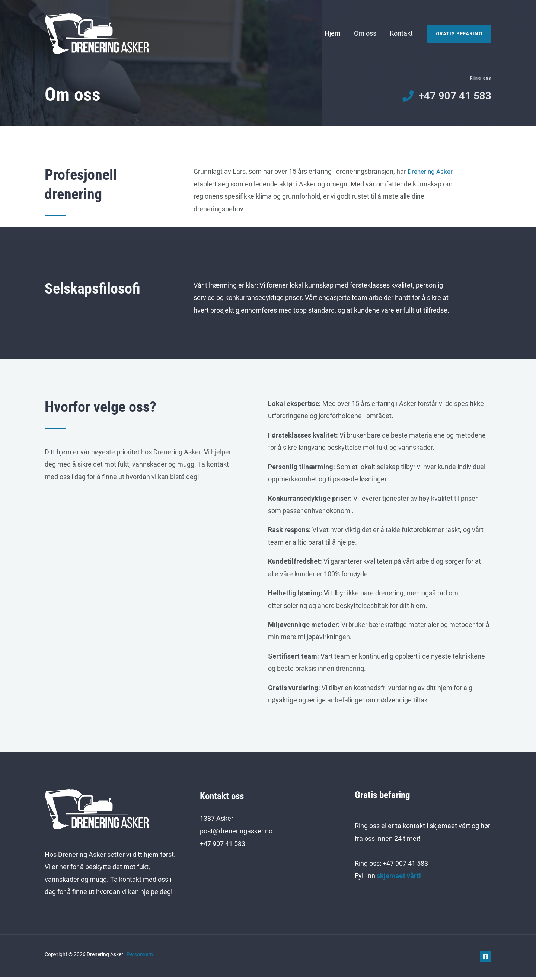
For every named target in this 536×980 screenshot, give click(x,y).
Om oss (365, 33)
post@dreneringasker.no (236, 834)
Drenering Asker (431, 174)
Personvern (140, 957)
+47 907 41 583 (223, 846)
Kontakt (401, 33)
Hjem (333, 33)
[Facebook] (486, 959)
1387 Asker (217, 821)
